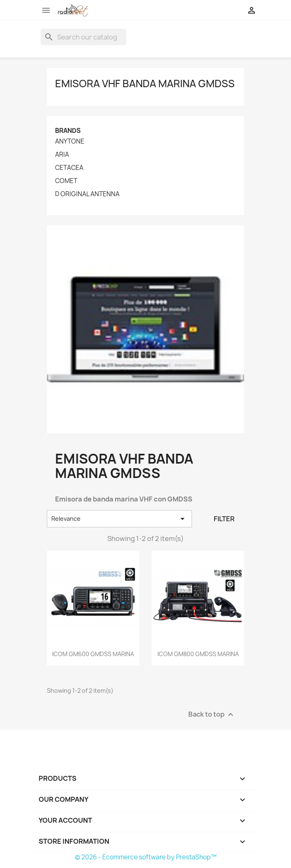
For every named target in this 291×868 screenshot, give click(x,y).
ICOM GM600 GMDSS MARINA (93, 654)
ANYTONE (70, 142)
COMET (66, 181)
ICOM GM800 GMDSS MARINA (198, 654)
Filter (224, 519)
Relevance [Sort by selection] (119, 519)
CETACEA (69, 168)
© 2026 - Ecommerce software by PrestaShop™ (146, 857)
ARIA (62, 155)
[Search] (83, 37)
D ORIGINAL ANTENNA (87, 194)
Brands (68, 131)
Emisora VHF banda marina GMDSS (145, 84)
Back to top (212, 715)
